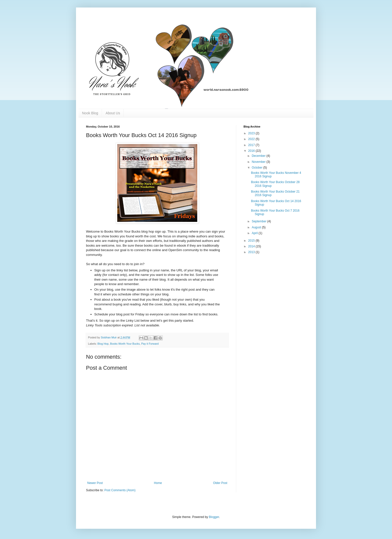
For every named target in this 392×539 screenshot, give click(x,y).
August (257, 227)
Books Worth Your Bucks (125, 344)
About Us (113, 113)
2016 (252, 151)
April (255, 233)
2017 (252, 145)
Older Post (220, 483)
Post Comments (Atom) (120, 490)
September (259, 221)
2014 (252, 246)
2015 (252, 241)
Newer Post (95, 483)
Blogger (214, 517)
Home (158, 483)
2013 (252, 252)
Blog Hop (103, 344)
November (259, 162)
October (257, 168)
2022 (252, 139)
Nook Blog (90, 113)
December (259, 156)
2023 (252, 133)
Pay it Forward (150, 344)
